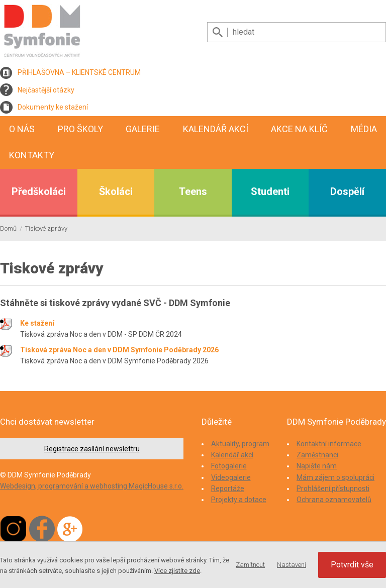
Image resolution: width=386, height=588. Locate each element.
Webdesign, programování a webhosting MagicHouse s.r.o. (92, 486)
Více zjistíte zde (177, 571)
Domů (8, 228)
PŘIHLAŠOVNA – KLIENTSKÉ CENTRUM (79, 72)
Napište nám (317, 466)
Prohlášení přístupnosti (333, 488)
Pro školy (80, 129)
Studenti (270, 191)
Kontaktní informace (329, 444)
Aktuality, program (240, 444)
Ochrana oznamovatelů (334, 500)
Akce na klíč (299, 129)
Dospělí (347, 191)
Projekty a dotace (239, 500)
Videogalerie (231, 477)
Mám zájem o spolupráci (335, 477)
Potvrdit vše (352, 565)
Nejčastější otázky (46, 90)
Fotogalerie (229, 466)
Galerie (143, 129)
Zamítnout (250, 565)
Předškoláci (39, 191)
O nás (22, 129)
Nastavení (292, 565)
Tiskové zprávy (46, 228)
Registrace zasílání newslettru (92, 449)
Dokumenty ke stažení (53, 107)
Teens (193, 191)
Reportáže (228, 488)
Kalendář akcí (216, 129)
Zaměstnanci (317, 455)
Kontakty (32, 155)
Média (364, 129)
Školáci (116, 191)
